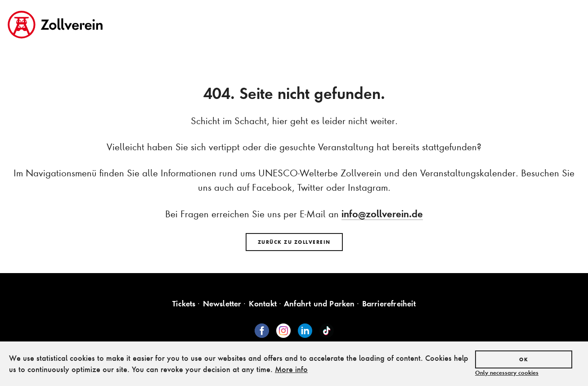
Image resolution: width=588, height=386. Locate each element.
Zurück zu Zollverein (294, 242)
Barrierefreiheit (389, 303)
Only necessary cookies (507, 373)
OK (524, 359)
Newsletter (222, 303)
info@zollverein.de (382, 214)
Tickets (184, 303)
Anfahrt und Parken (319, 303)
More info (291, 369)
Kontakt (263, 303)
